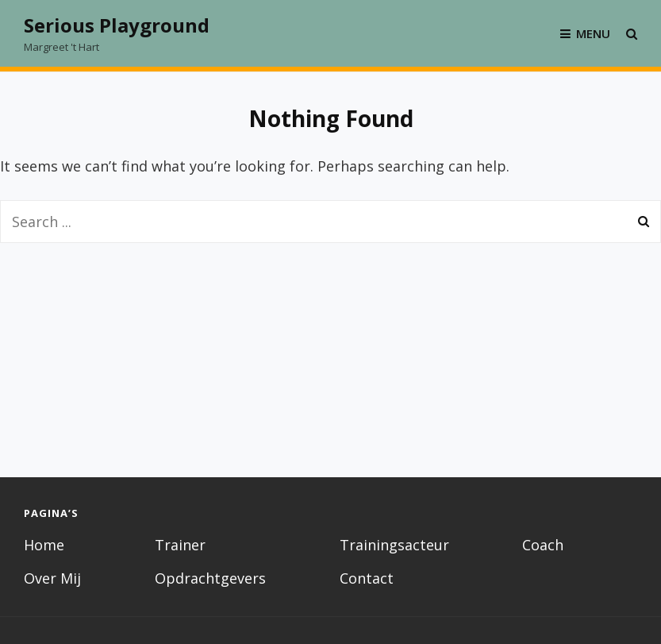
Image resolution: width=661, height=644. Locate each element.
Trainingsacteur (394, 545)
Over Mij (52, 578)
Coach (543, 545)
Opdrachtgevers (210, 578)
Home (44, 545)
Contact (367, 578)
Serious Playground (117, 25)
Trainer (180, 545)
